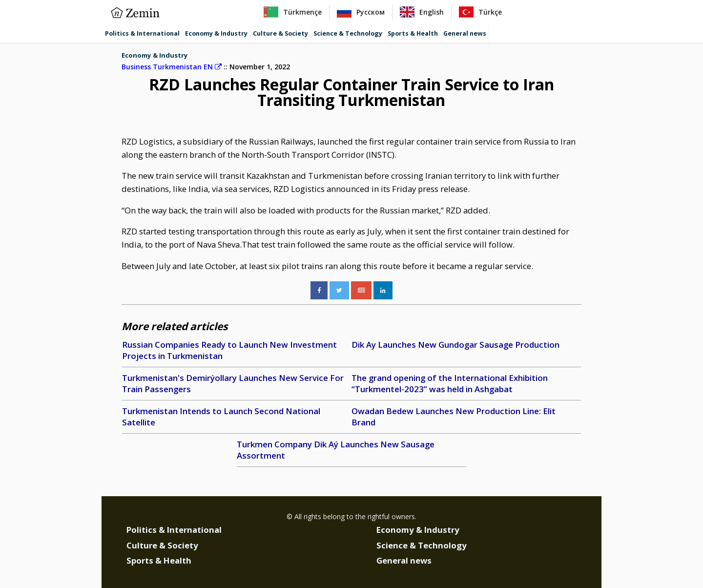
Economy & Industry (216, 33)
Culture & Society (280, 33)
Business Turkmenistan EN (172, 67)
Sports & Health (413, 33)
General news (465, 33)
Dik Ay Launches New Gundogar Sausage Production (455, 345)
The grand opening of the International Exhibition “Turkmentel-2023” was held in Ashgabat (450, 384)
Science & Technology (348, 33)
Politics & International (142, 33)
